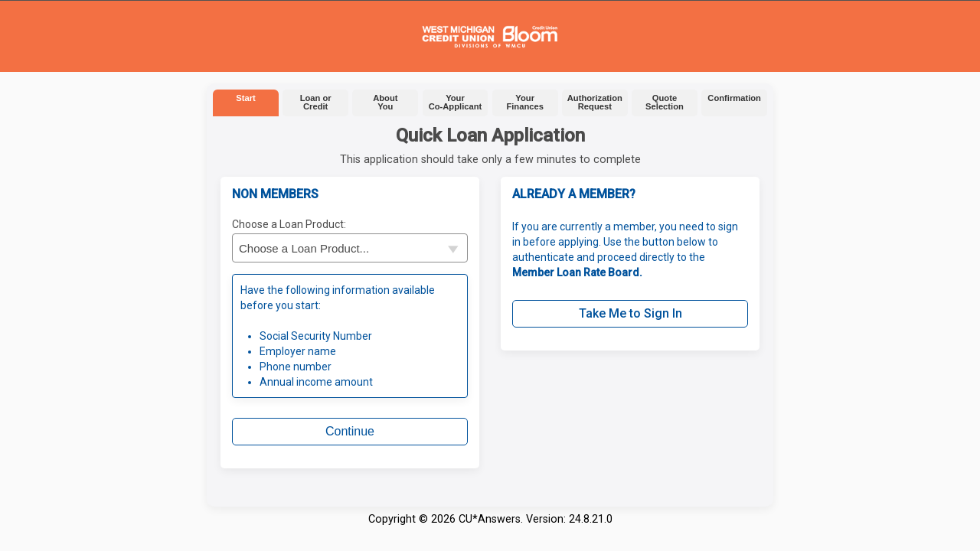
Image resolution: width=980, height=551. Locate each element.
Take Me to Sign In (630, 313)
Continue (350, 431)
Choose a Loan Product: (289, 224)
